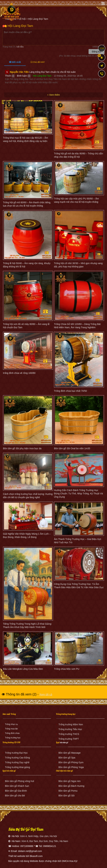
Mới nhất (15, 62)
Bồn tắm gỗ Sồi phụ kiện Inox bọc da (22, 448)
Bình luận (22, 76)
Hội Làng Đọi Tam (42, 76)
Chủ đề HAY (38, 62)
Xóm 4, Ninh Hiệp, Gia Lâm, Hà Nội (38, 836)
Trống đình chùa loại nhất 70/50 (70, 391)
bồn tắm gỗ (64, 742)
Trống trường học (13, 738)
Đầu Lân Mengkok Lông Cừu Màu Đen (23, 669)
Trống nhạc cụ (11, 724)
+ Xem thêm (53, 95)
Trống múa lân (11, 729)
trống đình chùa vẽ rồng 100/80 (19, 373)
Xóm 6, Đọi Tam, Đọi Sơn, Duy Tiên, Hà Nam (45, 841)
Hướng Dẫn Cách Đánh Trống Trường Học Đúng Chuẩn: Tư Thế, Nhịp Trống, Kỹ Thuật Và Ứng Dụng (78, 494)
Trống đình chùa (12, 733)
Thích (8, 76)
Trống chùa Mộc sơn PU (67, 669)
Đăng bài (97, 52)
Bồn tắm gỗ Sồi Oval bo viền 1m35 (72, 448)
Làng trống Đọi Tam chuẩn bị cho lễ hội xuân (53, 72)
